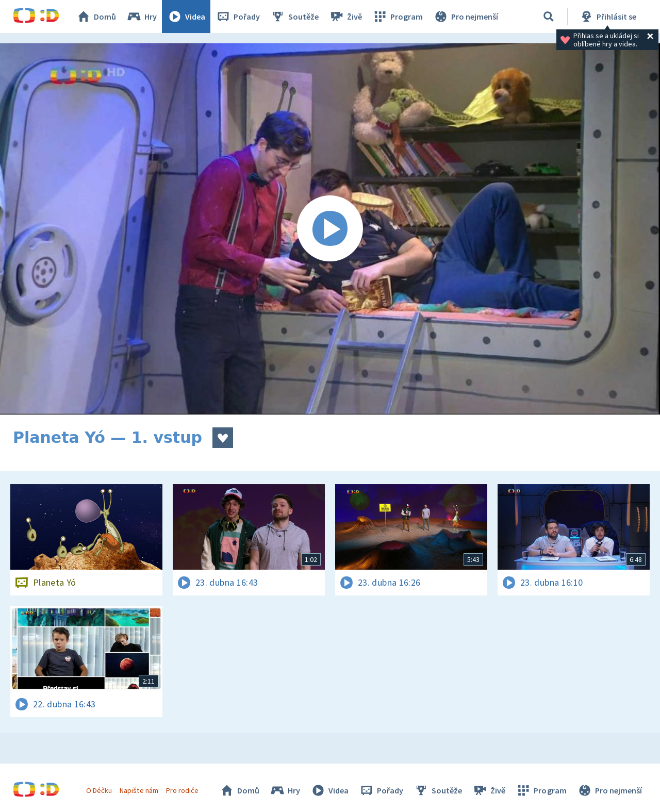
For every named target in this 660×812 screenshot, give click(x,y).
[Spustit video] (330, 229)
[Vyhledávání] (549, 16)
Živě (345, 16)
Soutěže (294, 16)
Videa (186, 16)
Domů (96, 16)
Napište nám (139, 790)
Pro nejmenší (466, 16)
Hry (142, 16)
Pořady (238, 16)
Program (398, 16)
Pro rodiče (182, 790)
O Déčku (99, 790)
